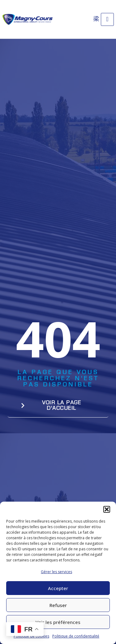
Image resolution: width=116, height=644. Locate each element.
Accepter (58, 588)
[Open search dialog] (96, 18)
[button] (107, 509)
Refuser (58, 605)
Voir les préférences (58, 622)
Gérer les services (56, 572)
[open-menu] (107, 19)
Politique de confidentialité (76, 636)
